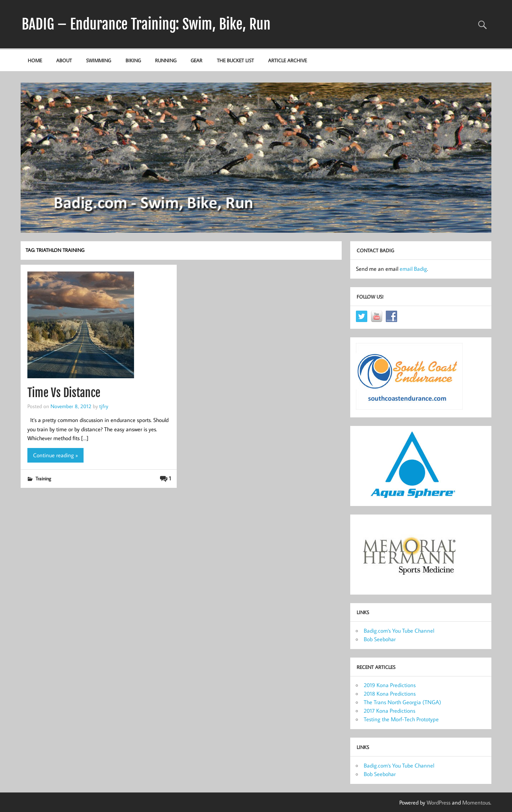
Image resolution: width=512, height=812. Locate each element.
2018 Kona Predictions (390, 694)
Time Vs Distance (64, 393)
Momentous (476, 802)
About (64, 60)
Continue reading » (55, 455)
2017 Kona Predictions (390, 711)
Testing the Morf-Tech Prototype (401, 719)
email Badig (413, 269)
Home (35, 60)
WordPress (439, 802)
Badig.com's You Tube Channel (399, 631)
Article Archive (287, 60)
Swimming (98, 60)
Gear (196, 60)
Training (43, 478)
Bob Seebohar (380, 639)
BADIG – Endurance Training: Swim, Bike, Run (146, 24)
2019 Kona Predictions (390, 685)
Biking (133, 60)
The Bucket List (235, 60)
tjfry (104, 406)
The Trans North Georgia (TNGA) (402, 702)
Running (166, 60)
